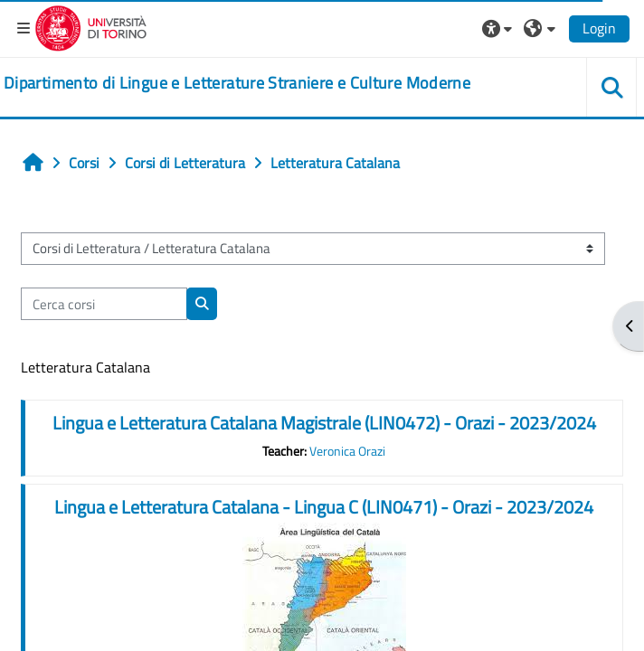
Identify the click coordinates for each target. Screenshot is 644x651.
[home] (237, 83)
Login (599, 28)
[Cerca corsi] (104, 304)
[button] (499, 28)
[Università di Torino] (91, 26)
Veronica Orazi (347, 451)
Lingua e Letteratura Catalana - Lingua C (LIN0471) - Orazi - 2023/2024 (324, 507)
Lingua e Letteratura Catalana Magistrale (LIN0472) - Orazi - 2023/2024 (324, 423)
